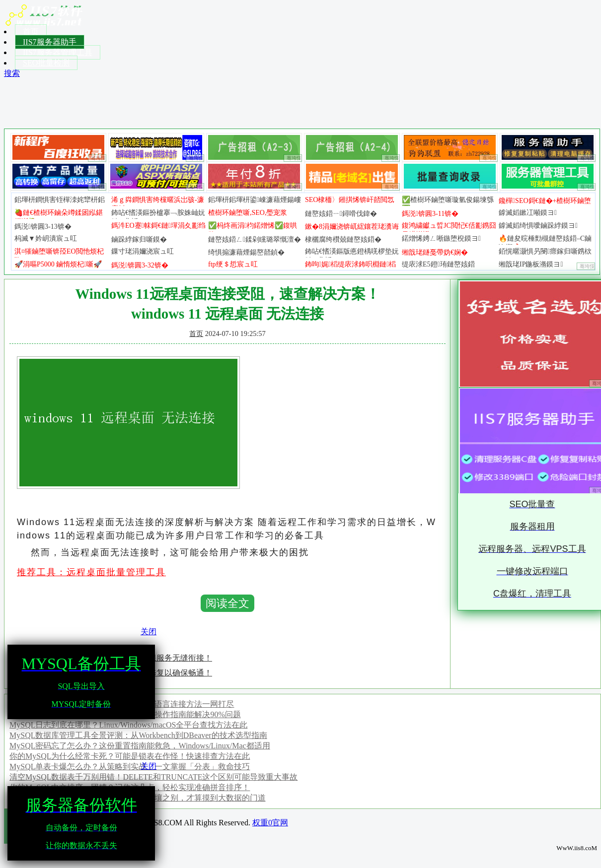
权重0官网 (270, 823)
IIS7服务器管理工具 (58, 52)
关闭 (149, 632)
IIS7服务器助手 (50, 42)
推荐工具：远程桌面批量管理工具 (91, 572)
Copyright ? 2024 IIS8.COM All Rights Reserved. (172, 823)
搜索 (12, 73)
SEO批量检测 (46, 63)
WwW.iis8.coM (577, 848)
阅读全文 (227, 603)
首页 (31, 32)
